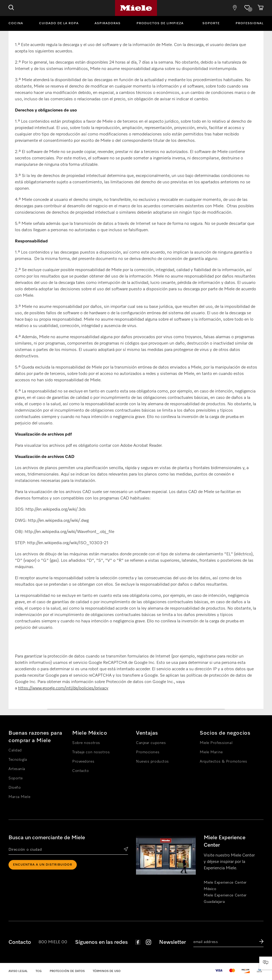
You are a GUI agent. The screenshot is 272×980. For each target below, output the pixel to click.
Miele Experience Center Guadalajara (225, 899)
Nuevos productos (152, 762)
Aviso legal (18, 971)
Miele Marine (211, 752)
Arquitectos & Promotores (223, 762)
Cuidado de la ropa (59, 23)
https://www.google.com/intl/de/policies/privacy (63, 688)
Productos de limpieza (160, 23)
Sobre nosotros (86, 743)
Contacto (80, 771)
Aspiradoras (108, 23)
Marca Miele (19, 797)
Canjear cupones (151, 743)
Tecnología (18, 760)
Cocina (16, 23)
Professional (250, 23)
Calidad (15, 750)
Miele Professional (216, 743)
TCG (39, 971)
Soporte (211, 23)
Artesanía (17, 769)
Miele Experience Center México (225, 886)
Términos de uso (107, 971)
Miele (136, 8)
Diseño (15, 788)
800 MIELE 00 (53, 942)
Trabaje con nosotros (91, 752)
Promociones (148, 752)
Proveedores (83, 762)
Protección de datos (67, 971)
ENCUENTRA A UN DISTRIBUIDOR (43, 865)
